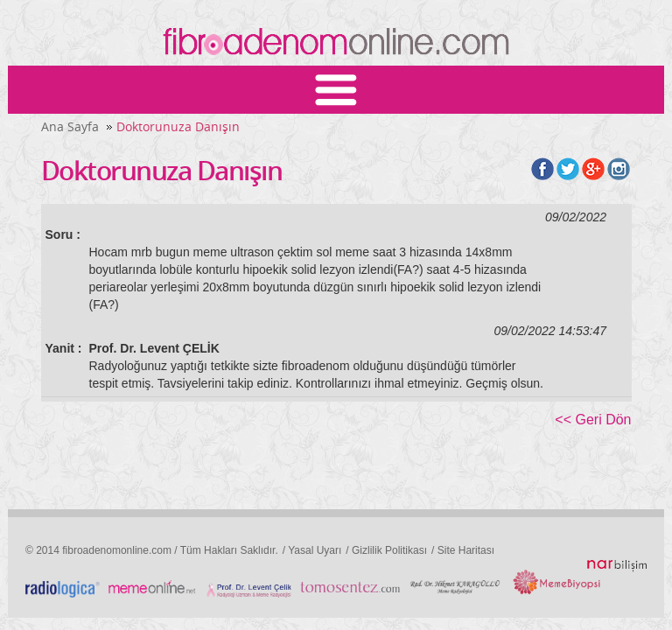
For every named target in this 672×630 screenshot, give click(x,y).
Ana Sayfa (70, 126)
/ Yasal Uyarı (312, 550)
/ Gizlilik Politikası (386, 550)
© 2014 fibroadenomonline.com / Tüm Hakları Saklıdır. (152, 550)
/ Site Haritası (463, 550)
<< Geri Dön (593, 420)
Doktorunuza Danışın (178, 126)
